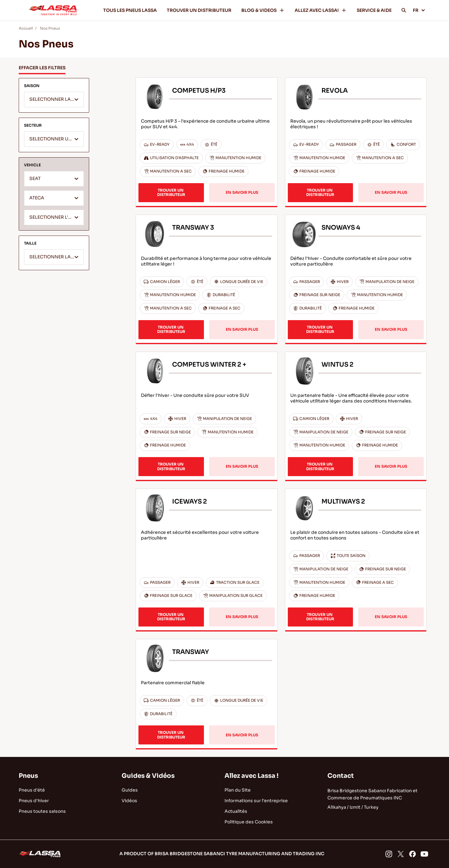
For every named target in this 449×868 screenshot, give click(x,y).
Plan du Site (238, 790)
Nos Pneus (50, 28)
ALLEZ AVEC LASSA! (321, 10)
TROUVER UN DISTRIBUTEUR (199, 10)
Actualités (236, 811)
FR (419, 10)
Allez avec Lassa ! (251, 776)
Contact (341, 776)
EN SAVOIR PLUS (242, 192)
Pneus (28, 776)
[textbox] (54, 100)
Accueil (26, 28)
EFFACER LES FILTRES (42, 68)
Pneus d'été (32, 790)
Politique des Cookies (249, 822)
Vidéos (129, 801)
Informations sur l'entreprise (256, 801)
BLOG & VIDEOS (263, 10)
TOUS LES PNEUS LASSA (130, 10)
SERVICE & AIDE (374, 10)
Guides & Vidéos (148, 776)
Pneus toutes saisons (42, 811)
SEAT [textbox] (35, 179)
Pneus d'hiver (34, 801)
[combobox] (54, 100)
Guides (130, 790)
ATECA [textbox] (37, 198)
